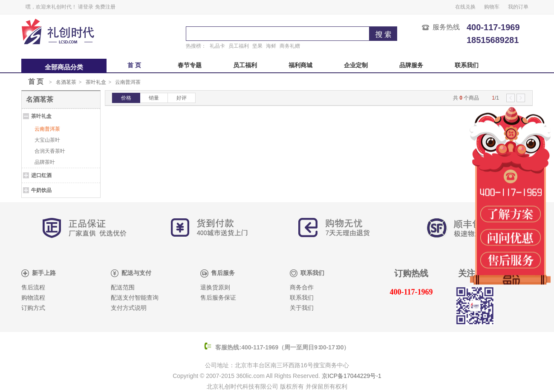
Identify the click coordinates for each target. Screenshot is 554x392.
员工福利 (239, 46)
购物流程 (33, 298)
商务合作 (302, 288)
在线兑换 (465, 7)
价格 (126, 98)
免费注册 (105, 7)
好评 (182, 98)
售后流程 (33, 288)
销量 (154, 98)
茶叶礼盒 (96, 82)
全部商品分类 (64, 67)
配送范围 (123, 288)
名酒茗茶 (66, 82)
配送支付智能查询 (135, 298)
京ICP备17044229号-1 (352, 376)
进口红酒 (41, 175)
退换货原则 (215, 288)
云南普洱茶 (128, 82)
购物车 (492, 7)
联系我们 (467, 65)
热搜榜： (196, 46)
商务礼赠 (290, 46)
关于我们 (302, 308)
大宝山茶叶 (47, 140)
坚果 (257, 46)
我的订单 (518, 7)
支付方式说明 (129, 308)
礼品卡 (217, 46)
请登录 (86, 7)
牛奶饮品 (41, 190)
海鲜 (271, 46)
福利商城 (300, 65)
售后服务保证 (218, 298)
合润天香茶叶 (50, 151)
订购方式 (33, 308)
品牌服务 (411, 65)
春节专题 (190, 65)
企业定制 (356, 65)
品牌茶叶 (45, 162)
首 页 (134, 65)
